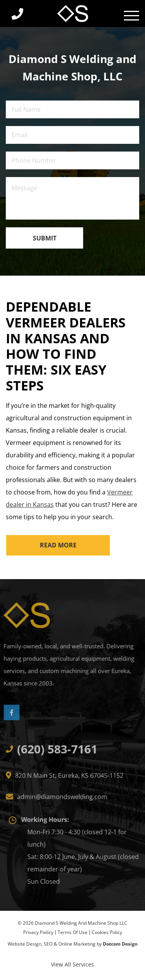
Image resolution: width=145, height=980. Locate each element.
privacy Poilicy (38, 932)
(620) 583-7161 (57, 752)
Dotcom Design (120, 944)
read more (58, 545)
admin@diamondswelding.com (62, 799)
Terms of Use (72, 932)
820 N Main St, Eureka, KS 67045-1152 (69, 778)
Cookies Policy (107, 932)
